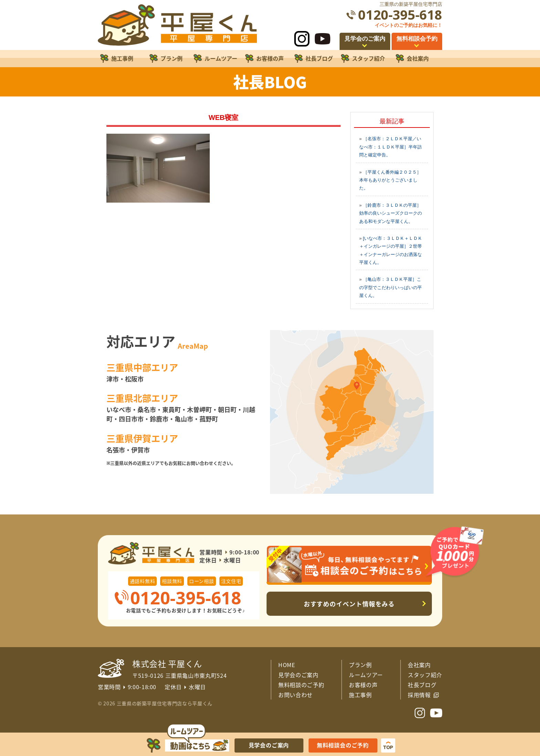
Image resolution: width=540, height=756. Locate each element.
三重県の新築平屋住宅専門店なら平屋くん (165, 703)
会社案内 (419, 665)
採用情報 (419, 695)
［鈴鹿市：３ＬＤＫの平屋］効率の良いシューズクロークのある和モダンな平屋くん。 (391, 213)
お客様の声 (363, 685)
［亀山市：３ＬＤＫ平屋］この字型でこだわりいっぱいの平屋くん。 (391, 287)
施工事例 (360, 695)
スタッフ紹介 (425, 675)
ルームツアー (366, 675)
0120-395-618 (400, 15)
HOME (287, 665)
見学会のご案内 (298, 675)
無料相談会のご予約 (343, 745)
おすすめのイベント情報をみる (349, 604)
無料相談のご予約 (301, 685)
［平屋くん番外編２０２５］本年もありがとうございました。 (390, 180)
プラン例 (360, 665)
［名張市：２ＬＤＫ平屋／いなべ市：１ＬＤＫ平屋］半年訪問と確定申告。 (391, 147)
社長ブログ (422, 685)
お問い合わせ (295, 695)
